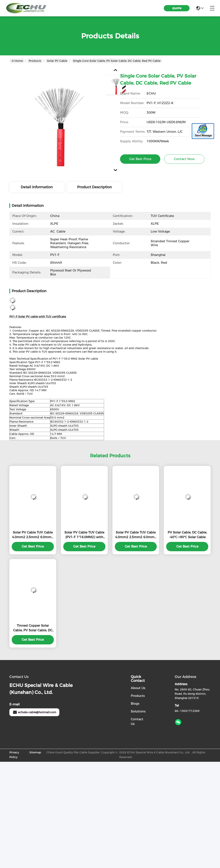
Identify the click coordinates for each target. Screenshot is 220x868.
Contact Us (137, 722)
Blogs (135, 704)
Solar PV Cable (57, 61)
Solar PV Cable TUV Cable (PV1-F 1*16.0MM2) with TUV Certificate (84, 535)
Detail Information (37, 187)
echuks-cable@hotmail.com (34, 712)
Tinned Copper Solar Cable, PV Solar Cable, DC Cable (33, 628)
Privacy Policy (14, 755)
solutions (138, 711)
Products (35, 61)
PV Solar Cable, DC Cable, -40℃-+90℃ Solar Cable (187, 535)
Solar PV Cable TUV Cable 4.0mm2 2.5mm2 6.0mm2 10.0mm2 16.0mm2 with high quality (33, 535)
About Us (138, 688)
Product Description (94, 187)
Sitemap (35, 752)
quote (177, 8)
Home (17, 61)
